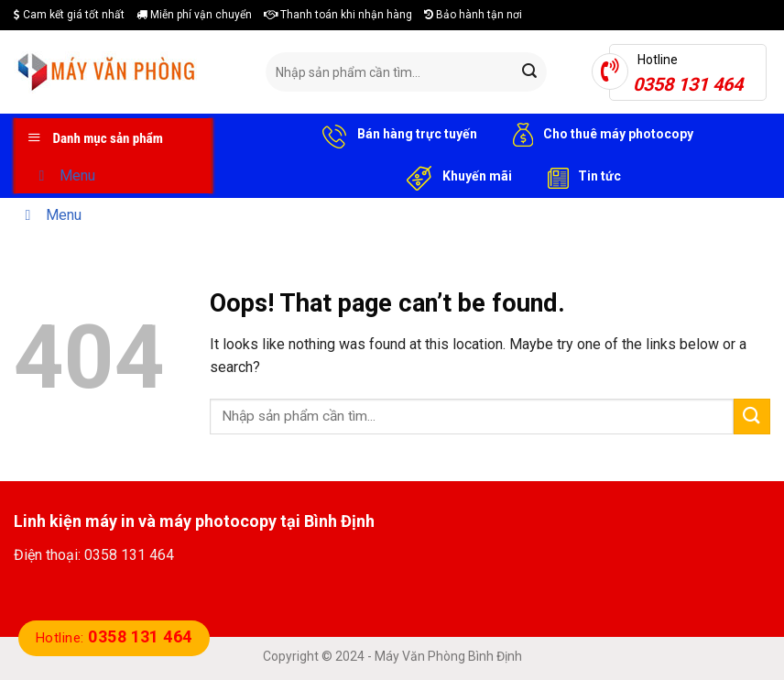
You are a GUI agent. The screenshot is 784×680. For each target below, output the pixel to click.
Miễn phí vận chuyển (194, 15)
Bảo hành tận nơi (473, 15)
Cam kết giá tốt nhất (69, 15)
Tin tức (580, 177)
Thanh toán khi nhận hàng (338, 15)
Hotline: (114, 638)
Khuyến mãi (457, 177)
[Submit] (530, 72)
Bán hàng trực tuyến (397, 135)
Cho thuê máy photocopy (599, 135)
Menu (64, 175)
